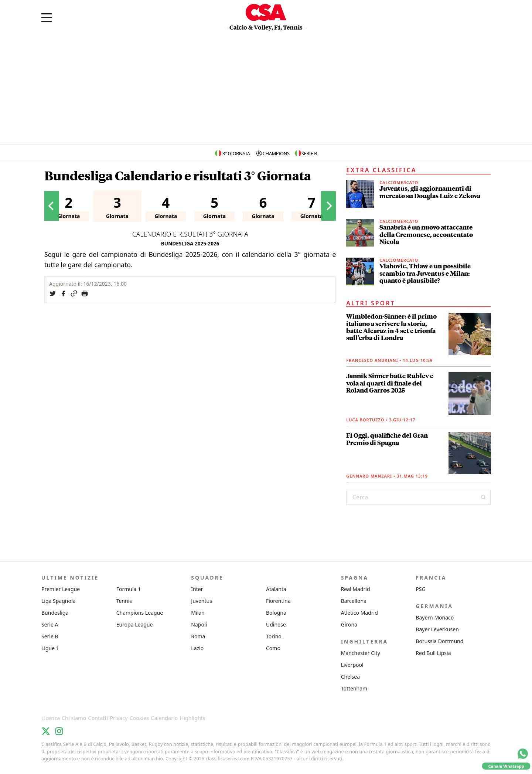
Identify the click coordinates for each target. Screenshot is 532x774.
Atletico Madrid (359, 613)
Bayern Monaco (435, 617)
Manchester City (361, 653)
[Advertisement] (266, 89)
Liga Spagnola (58, 601)
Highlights (193, 718)
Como (273, 648)
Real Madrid (356, 589)
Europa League (135, 624)
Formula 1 (129, 589)
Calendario (164, 718)
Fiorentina (278, 601)
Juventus (202, 601)
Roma (198, 636)
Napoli (199, 624)
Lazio (197, 648)
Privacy (119, 718)
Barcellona (354, 601)
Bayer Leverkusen (437, 629)
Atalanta (276, 589)
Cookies (139, 718)
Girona (349, 624)
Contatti (98, 718)
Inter (197, 589)
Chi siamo (74, 718)
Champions (276, 153)
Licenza (51, 718)
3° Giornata (236, 153)
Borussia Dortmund (439, 641)
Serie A (50, 624)
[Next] (328, 206)
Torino (274, 636)
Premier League (61, 589)
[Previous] (52, 206)
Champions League (140, 613)
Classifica (63, 707)
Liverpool (352, 665)
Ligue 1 (50, 648)
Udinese (276, 624)
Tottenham (354, 688)
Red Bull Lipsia (433, 653)
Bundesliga (55, 613)
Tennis (124, 601)
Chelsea (350, 677)
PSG (420, 589)
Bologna (276, 613)
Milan (198, 613)
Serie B (309, 153)
